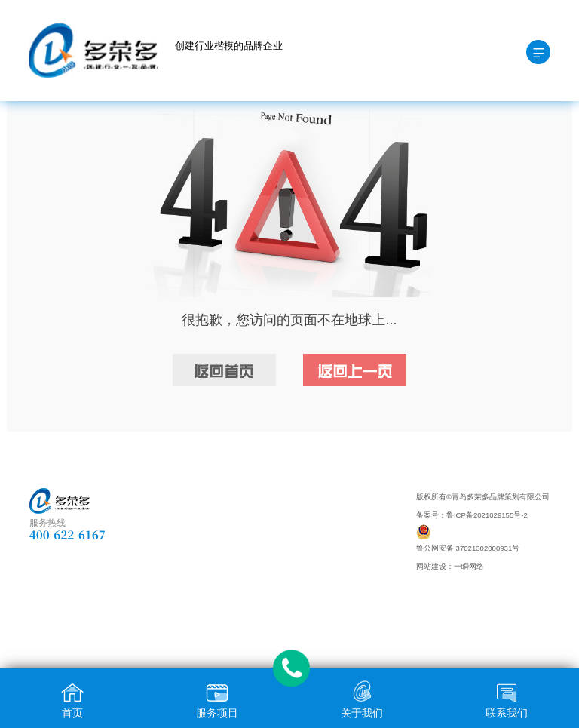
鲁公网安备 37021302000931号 (468, 548)
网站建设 (431, 566)
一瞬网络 (469, 566)
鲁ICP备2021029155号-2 (487, 515)
